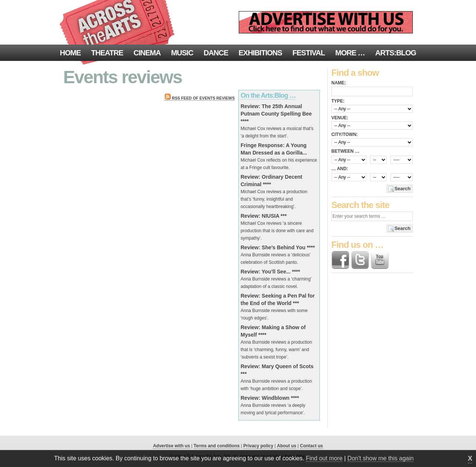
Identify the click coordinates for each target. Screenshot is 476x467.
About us (287, 446)
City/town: (345, 134)
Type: (338, 101)
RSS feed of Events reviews (200, 98)
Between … (345, 151)
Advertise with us (171, 446)
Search (403, 189)
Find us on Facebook (340, 260)
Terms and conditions (217, 446)
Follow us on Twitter (360, 260)
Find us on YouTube (380, 260)
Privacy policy (258, 446)
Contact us (312, 446)
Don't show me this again (380, 458)
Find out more (324, 458)
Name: (339, 83)
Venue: (340, 118)
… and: (340, 169)
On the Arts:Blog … (268, 95)
